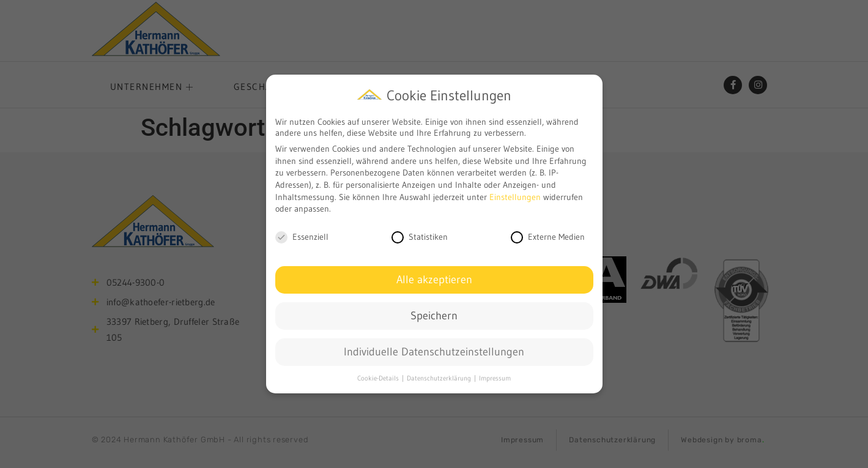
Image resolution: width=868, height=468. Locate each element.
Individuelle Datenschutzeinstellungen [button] (434, 351)
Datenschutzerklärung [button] (440, 377)
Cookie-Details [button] (379, 377)
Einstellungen (515, 196)
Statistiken (420, 236)
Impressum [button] (495, 377)
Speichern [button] (434, 314)
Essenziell (302, 236)
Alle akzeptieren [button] (434, 278)
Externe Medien (548, 236)
